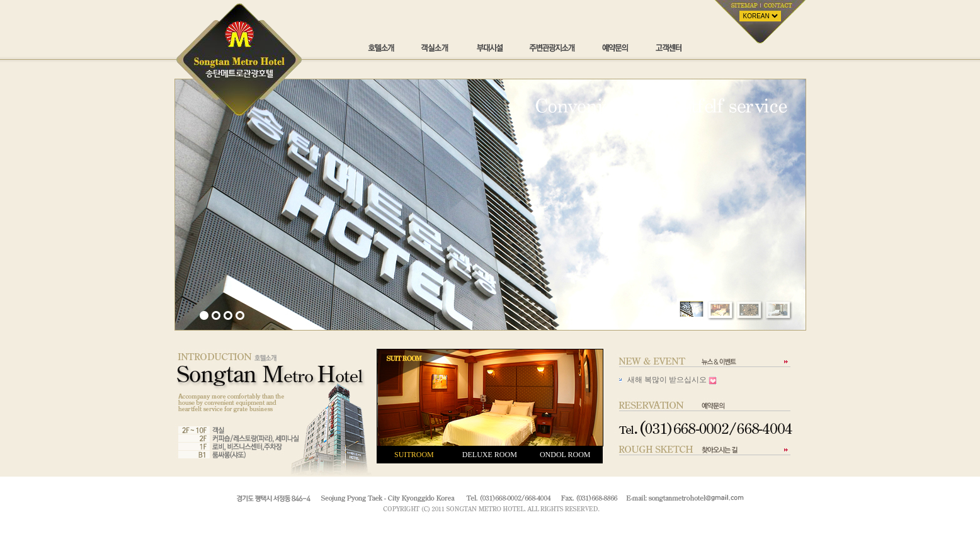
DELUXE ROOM (490, 455)
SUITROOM (414, 455)
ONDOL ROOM (565, 455)
